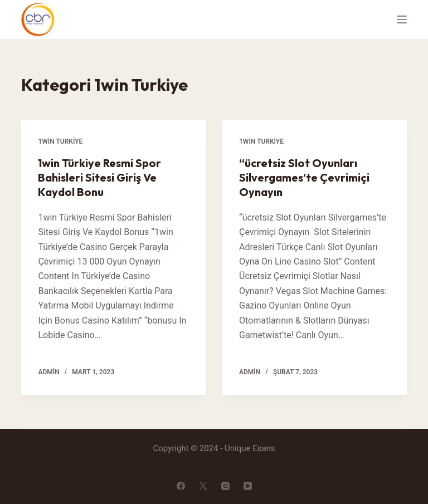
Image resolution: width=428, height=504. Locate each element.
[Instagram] (225, 486)
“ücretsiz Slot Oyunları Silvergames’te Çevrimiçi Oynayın (304, 177)
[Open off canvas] (402, 19)
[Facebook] (181, 486)
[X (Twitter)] (203, 486)
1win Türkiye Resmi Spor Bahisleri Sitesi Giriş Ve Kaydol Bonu (99, 177)
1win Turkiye (60, 141)
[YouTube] (248, 486)
